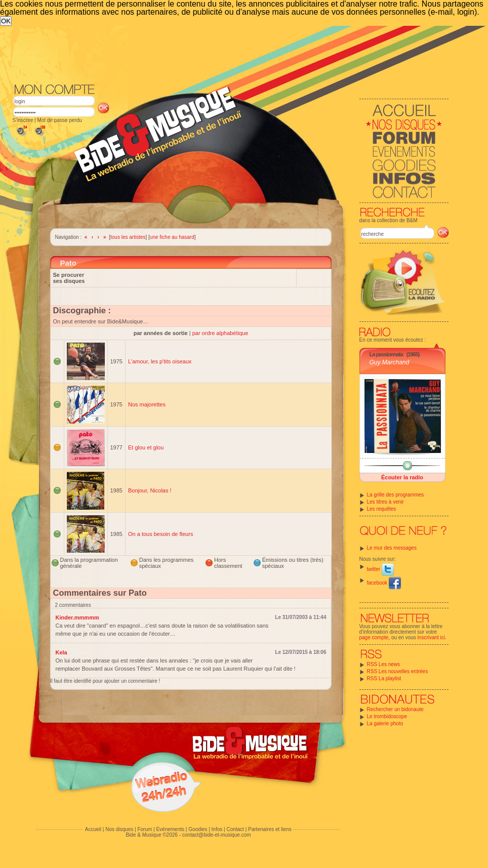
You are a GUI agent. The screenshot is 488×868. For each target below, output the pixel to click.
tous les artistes (128, 237)
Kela (62, 652)
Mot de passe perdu (59, 120)
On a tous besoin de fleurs (160, 534)
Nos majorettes (147, 404)
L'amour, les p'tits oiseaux (160, 361)
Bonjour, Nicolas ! (150, 490)
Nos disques (119, 829)
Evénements (170, 829)
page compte (374, 637)
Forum (145, 829)
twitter (380, 569)
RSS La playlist (384, 678)
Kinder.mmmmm (77, 617)
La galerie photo (385, 724)
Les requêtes (382, 509)
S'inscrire (23, 120)
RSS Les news (384, 664)
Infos (217, 829)
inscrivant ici (431, 637)
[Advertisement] (231, 54)
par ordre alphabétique (220, 333)
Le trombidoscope (387, 716)
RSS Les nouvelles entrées (398, 671)
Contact (235, 829)
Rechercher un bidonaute (395, 709)
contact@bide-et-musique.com (217, 835)
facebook (384, 583)
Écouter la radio (402, 477)
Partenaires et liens (270, 829)
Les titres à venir (385, 502)
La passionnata (386, 354)
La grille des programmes (396, 495)
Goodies (198, 829)
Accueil (93, 829)
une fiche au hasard (172, 237)
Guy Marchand (390, 362)
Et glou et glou (146, 447)
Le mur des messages (392, 548)
